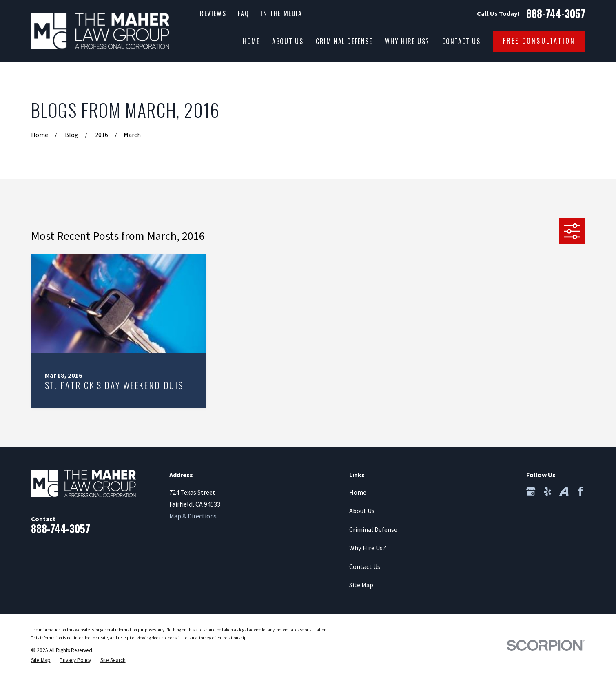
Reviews (213, 13)
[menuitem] (41, 660)
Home (358, 492)
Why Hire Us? (368, 548)
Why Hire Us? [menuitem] (407, 41)
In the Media (281, 13)
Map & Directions (193, 516)
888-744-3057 (556, 14)
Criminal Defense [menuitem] (344, 41)
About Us (362, 511)
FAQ (243, 13)
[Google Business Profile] (531, 491)
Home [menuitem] (251, 41)
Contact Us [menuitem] (461, 41)
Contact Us (365, 566)
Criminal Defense (373, 529)
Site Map (361, 585)
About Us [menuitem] (288, 41)
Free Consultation (539, 41)
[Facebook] (581, 491)
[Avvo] (564, 491)
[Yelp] (548, 491)
